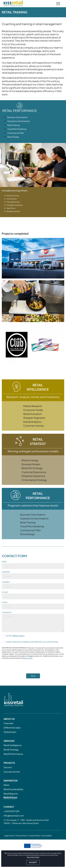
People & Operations (33, 476)
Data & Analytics (32, 422)
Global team (10, 732)
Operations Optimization (19, 121)
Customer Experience (34, 472)
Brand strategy (30, 460)
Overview (8, 723)
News (6, 785)
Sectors (8, 767)
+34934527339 (12, 811)
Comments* (7, 612)
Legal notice (9, 836)
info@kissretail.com (14, 816)
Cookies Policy (34, 836)
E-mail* (5, 602)
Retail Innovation (33, 414)
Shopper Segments (34, 418)
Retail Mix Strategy (32, 468)
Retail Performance (13, 754)
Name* (4, 562)
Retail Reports (11, 794)
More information (33, 857)
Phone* (5, 592)
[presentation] (20, 669)
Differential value (12, 728)
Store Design (13, 137)
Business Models (31, 464)
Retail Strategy (11, 750)
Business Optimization (17, 117)
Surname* (6, 572)
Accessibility (47, 836)
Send (33, 676)
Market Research (33, 406)
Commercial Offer (16, 133)
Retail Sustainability (13, 789)
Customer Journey (34, 426)
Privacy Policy (18, 636)
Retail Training (13, 125)
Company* (6, 582)
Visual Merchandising (17, 129)
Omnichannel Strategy (34, 480)
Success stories (12, 772)
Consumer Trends (33, 410)
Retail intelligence (13, 745)
